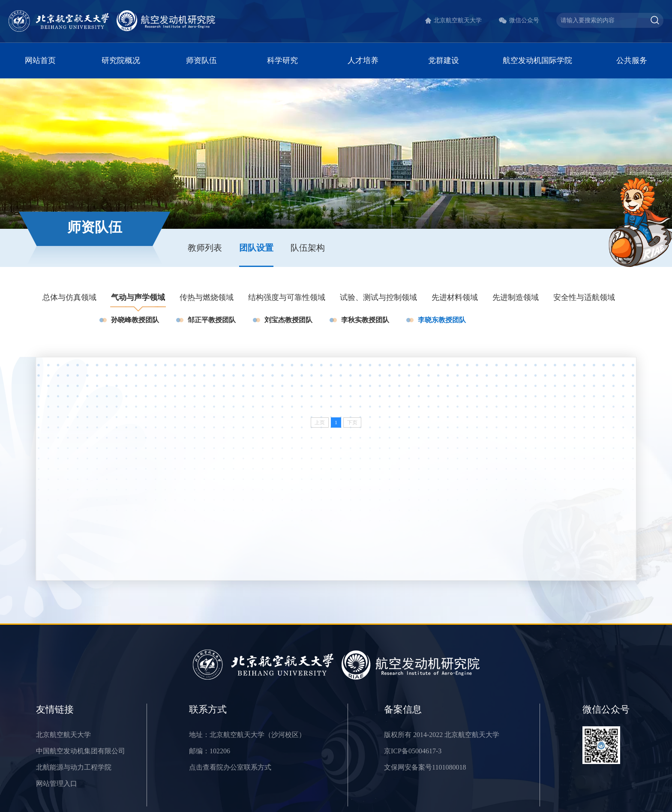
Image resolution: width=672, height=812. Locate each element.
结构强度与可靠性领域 (287, 297)
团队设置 (256, 248)
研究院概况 (121, 60)
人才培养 (363, 60)
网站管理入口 (57, 784)
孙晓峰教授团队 (135, 320)
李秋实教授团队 (365, 320)
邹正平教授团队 (212, 320)
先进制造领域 (516, 297)
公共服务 (632, 60)
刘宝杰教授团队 (288, 320)
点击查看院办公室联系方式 (230, 767)
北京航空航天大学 (458, 20)
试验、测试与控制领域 (378, 297)
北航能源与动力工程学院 (74, 767)
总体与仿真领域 (69, 297)
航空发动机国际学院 (537, 60)
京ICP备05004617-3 (413, 751)
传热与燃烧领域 (207, 297)
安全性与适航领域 (584, 297)
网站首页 (40, 60)
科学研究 (282, 60)
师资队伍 (201, 60)
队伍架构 (308, 248)
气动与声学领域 (138, 297)
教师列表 (205, 248)
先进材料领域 (455, 297)
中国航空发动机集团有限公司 (81, 751)
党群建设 (444, 60)
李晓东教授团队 (442, 320)
